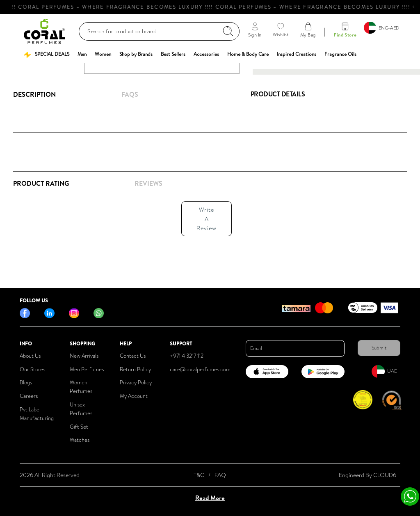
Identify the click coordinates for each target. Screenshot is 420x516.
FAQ (220, 475)
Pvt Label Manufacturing (37, 414)
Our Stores (32, 369)
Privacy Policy (136, 382)
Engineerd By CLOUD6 (367, 475)
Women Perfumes (81, 387)
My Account (134, 396)
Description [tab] (34, 94)
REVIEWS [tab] (148, 183)
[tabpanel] (125, 216)
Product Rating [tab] (41, 183)
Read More (210, 498)
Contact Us (133, 356)
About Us (30, 356)
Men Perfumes (87, 369)
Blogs (26, 382)
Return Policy (135, 369)
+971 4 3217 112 (187, 356)
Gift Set (79, 427)
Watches (80, 440)
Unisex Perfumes (81, 409)
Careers (29, 396)
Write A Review (207, 219)
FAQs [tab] (130, 94)
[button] (47, 54)
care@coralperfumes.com (200, 369)
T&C (199, 475)
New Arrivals (84, 356)
